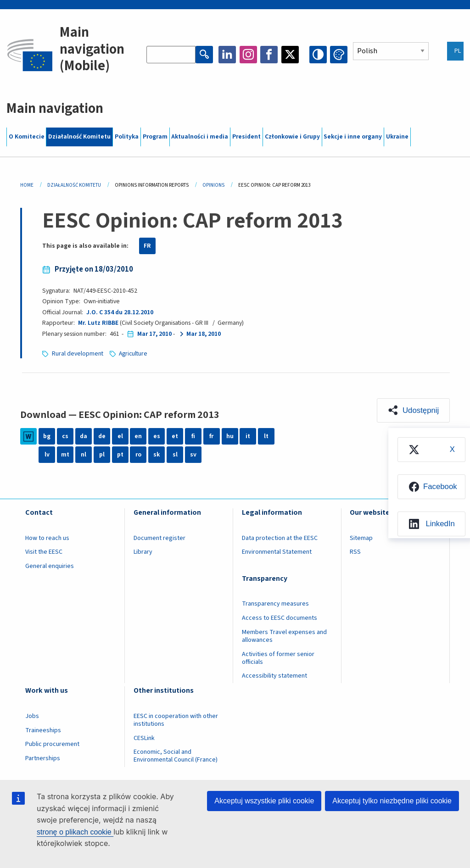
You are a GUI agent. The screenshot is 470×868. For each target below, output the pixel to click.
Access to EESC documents (280, 618)
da (84, 436)
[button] (413, 411)
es (157, 436)
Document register (159, 538)
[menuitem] (431, 450)
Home (27, 185)
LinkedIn (227, 55)
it (248, 436)
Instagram (248, 55)
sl (175, 455)
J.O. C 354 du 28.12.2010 (120, 312)
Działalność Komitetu (79, 137)
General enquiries (50, 566)
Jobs (32, 716)
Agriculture (133, 354)
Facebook (269, 55)
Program (155, 137)
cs (65, 436)
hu (230, 436)
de (102, 436)
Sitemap (361, 538)
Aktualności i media (200, 137)
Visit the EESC (44, 552)
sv (193, 455)
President (246, 137)
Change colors (339, 55)
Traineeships (43, 730)
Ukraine (397, 137)
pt (120, 455)
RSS (355, 552)
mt (65, 455)
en (138, 436)
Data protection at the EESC (280, 538)
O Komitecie (27, 137)
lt (266, 436)
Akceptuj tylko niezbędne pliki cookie (392, 801)
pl (102, 455)
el (120, 436)
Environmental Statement (277, 552)
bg (47, 436)
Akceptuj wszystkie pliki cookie (264, 801)
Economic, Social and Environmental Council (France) (176, 756)
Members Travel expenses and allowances (284, 636)
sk (157, 455)
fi (193, 436)
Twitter (290, 55)
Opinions (213, 185)
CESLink (144, 738)
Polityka (127, 137)
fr (211, 436)
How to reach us (47, 538)
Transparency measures (275, 604)
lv (47, 455)
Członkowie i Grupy (292, 137)
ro (138, 455)
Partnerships (43, 758)
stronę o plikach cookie (75, 832)
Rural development (78, 354)
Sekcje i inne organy (353, 137)
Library (143, 552)
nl (84, 455)
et (175, 436)
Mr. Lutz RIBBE (98, 323)
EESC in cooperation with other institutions (176, 720)
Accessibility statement (274, 676)
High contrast (318, 55)
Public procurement (52, 744)
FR (147, 246)
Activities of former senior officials (278, 658)
